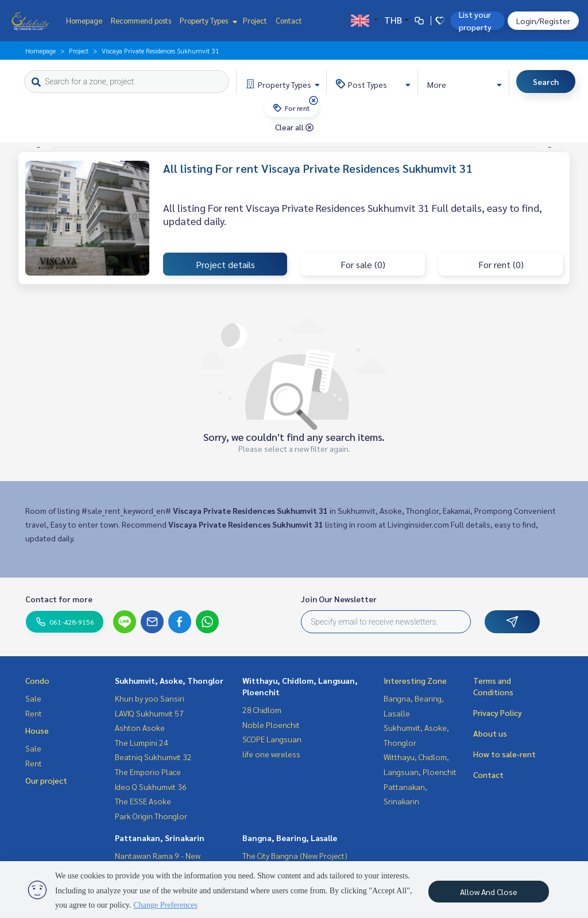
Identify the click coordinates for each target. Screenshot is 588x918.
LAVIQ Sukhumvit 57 (149, 713)
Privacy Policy (498, 712)
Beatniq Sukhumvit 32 (153, 757)
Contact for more (59, 599)
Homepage (84, 20)
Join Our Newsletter (339, 599)
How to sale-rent (504, 754)
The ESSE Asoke (143, 801)
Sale (33, 698)
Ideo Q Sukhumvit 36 (151, 787)
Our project (46, 780)
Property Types (207, 20)
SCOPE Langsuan (272, 739)
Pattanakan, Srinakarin (160, 838)
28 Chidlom (262, 710)
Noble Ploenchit (271, 725)
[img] (314, 100)
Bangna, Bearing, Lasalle (290, 838)
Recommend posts (141, 20)
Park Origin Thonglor (151, 816)
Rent (34, 713)
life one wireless (271, 754)
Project (255, 20)
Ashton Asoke (140, 727)
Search (546, 82)
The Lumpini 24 (142, 742)
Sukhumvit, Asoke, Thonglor (169, 680)
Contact (289, 20)
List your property (475, 21)
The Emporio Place (148, 772)
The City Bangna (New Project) (295, 855)
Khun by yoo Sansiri (150, 698)
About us (490, 733)
